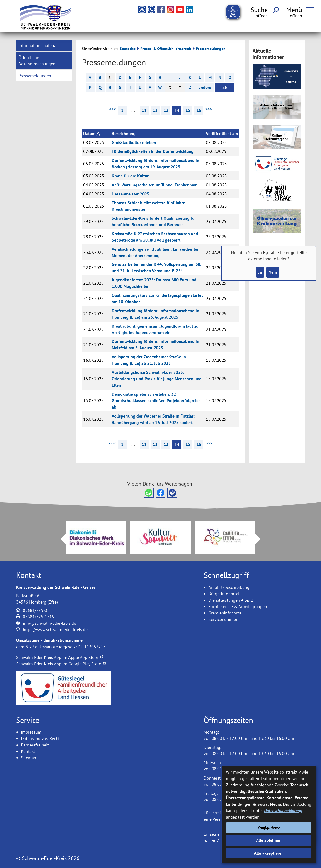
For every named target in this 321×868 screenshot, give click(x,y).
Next (261, 539)
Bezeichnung (124, 134)
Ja (260, 272)
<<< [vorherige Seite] (112, 109)
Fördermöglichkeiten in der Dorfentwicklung (153, 151)
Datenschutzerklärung (283, 811)
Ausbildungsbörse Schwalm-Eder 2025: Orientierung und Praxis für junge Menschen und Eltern (157, 379)
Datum (89, 134)
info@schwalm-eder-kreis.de (49, 623)
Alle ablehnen (269, 840)
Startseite (128, 49)
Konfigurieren (269, 828)
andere (205, 87)
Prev (60, 539)
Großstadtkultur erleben (134, 143)
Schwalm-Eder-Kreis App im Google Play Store (61, 664)
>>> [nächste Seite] (209, 109)
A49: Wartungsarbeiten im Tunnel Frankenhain (155, 185)
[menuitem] (44, 46)
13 (166, 110)
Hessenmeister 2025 (131, 194)
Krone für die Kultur (130, 176)
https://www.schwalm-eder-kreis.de (55, 630)
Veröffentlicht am (222, 134)
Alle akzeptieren (269, 853)
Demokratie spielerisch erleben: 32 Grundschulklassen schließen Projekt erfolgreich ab (156, 401)
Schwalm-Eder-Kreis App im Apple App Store (60, 657)
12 (155, 110)
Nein (273, 272)
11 (144, 110)
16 (199, 110)
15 (188, 110)
